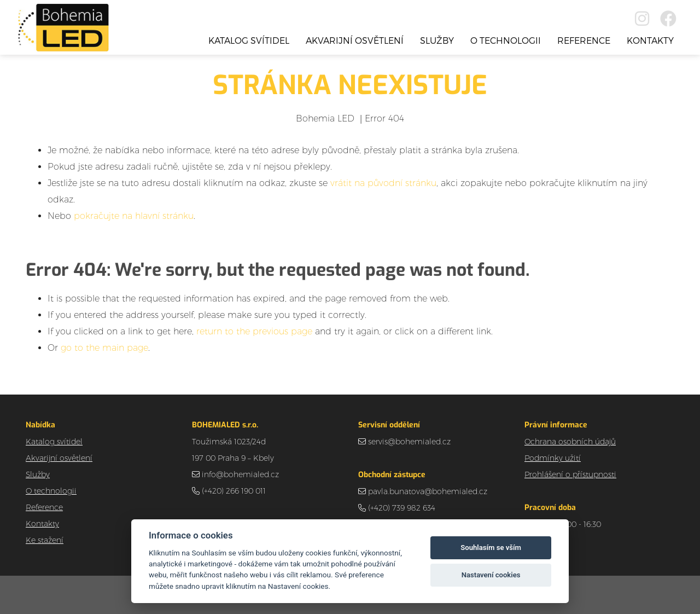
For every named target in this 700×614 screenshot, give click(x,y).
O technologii (506, 40)
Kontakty (650, 40)
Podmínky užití (553, 458)
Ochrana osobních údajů (570, 442)
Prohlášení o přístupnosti (570, 474)
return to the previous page (254, 331)
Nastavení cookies (491, 575)
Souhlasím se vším (491, 548)
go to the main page (104, 348)
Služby (437, 40)
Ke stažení (45, 540)
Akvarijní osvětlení (355, 40)
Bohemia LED (325, 118)
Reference (584, 40)
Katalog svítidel (249, 40)
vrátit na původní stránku (383, 183)
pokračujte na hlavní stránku (134, 216)
